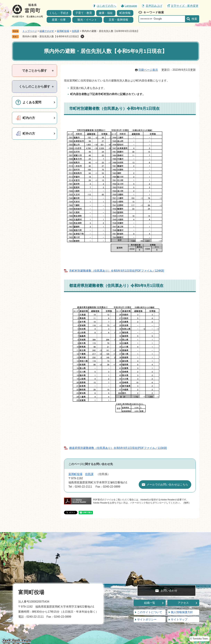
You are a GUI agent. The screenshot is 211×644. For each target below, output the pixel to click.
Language (131, 6)
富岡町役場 (63, 31)
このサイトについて (150, 612)
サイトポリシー (147, 619)
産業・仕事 (59, 20)
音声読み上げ (154, 6)
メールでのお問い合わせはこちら (167, 485)
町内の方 (29, 118)
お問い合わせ (169, 590)
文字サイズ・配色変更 (185, 6)
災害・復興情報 (118, 20)
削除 (82, 36)
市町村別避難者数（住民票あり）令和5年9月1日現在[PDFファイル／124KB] (117, 271)
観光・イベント (87, 20)
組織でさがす (47, 31)
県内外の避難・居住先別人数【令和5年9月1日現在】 (51, 36)
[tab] (35, 71)
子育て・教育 (84, 13)
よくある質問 (32, 102)
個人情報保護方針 (182, 612)
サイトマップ (179, 619)
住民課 (75, 31)
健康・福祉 (106, 13)
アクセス (183, 603)
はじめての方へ (106, 6)
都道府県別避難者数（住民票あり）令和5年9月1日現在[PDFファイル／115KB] (118, 448)
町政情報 (125, 13)
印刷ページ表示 (148, 70)
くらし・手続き (59, 13)
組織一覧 (150, 603)
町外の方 (29, 134)
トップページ (30, 31)
